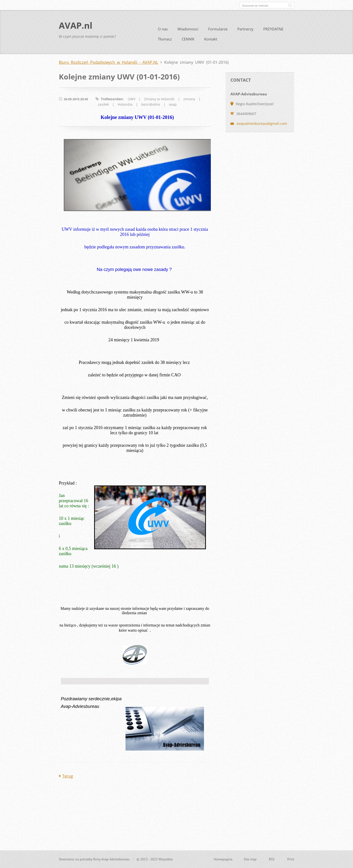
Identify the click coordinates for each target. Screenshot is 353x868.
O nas (163, 31)
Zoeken (290, 5)
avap (173, 106)
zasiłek (103, 106)
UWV (132, 101)
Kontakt (211, 41)
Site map (250, 860)
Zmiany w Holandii (159, 101)
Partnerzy (245, 31)
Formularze (218, 31)
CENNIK (188, 41)
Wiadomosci (188, 31)
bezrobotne (151, 106)
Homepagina (223, 860)
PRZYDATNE (273, 31)
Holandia (125, 106)
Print (291, 860)
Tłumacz (165, 41)
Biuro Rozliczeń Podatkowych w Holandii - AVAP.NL (108, 64)
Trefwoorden (112, 101)
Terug (68, 778)
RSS (272, 860)
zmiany (189, 101)
